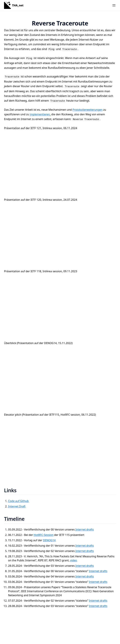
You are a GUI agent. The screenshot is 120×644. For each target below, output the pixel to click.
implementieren (40, 114)
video (74, 560)
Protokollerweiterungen (88, 110)
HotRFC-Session (44, 535)
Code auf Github (18, 501)
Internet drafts (85, 529)
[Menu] (114, 5)
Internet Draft (17, 506)
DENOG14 (49, 540)
